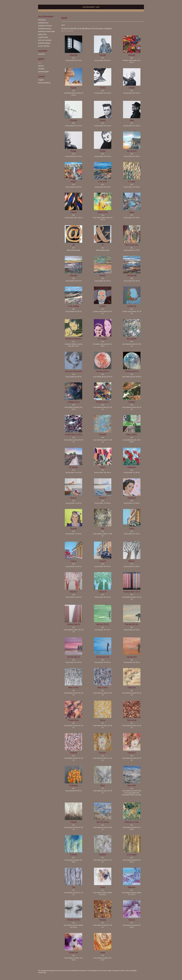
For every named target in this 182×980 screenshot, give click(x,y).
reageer (41, 80)
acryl (40, 63)
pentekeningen (43, 72)
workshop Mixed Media (46, 31)
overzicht (41, 54)
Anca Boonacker (89, 7)
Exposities (43, 51)
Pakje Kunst (42, 34)
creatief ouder (43, 37)
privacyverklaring (44, 83)
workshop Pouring (45, 29)
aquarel (41, 66)
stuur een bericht (67, 31)
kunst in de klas (44, 46)
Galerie (41, 59)
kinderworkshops (44, 43)
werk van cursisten (45, 40)
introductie (42, 20)
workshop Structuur (45, 26)
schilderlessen (43, 23)
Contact (41, 76)
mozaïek (41, 69)
